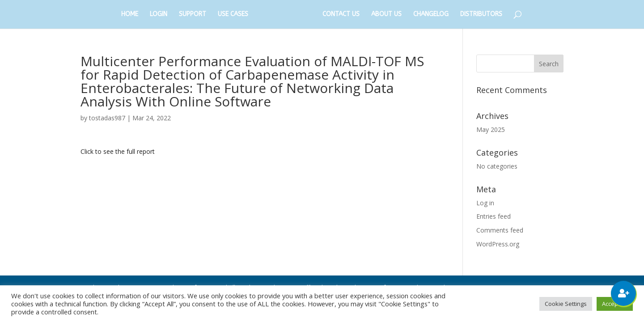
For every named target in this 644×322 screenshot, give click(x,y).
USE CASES (233, 15)
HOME (130, 15)
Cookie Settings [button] (566, 304)
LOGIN (159, 15)
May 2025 (491, 129)
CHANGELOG (431, 15)
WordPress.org (498, 244)
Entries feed (494, 216)
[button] (623, 293)
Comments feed (500, 230)
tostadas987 (107, 118)
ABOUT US (386, 15)
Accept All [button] (615, 304)
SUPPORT (193, 15)
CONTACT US (341, 15)
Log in (485, 203)
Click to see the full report (118, 151)
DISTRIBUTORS (481, 15)
